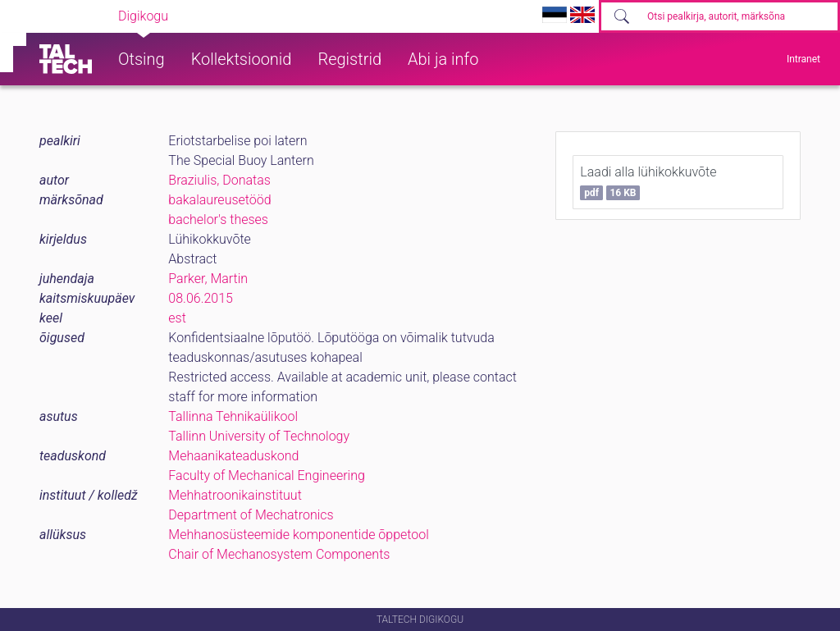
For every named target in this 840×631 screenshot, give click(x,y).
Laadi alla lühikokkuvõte (648, 182)
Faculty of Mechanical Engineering (267, 476)
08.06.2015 (201, 298)
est (177, 318)
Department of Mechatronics (251, 515)
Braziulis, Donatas (219, 180)
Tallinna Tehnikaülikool (233, 416)
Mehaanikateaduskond (233, 456)
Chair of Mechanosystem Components (279, 554)
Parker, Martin (208, 279)
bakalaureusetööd (219, 200)
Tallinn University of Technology (259, 436)
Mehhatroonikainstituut (235, 495)
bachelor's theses (218, 219)
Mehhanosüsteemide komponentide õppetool (299, 535)
